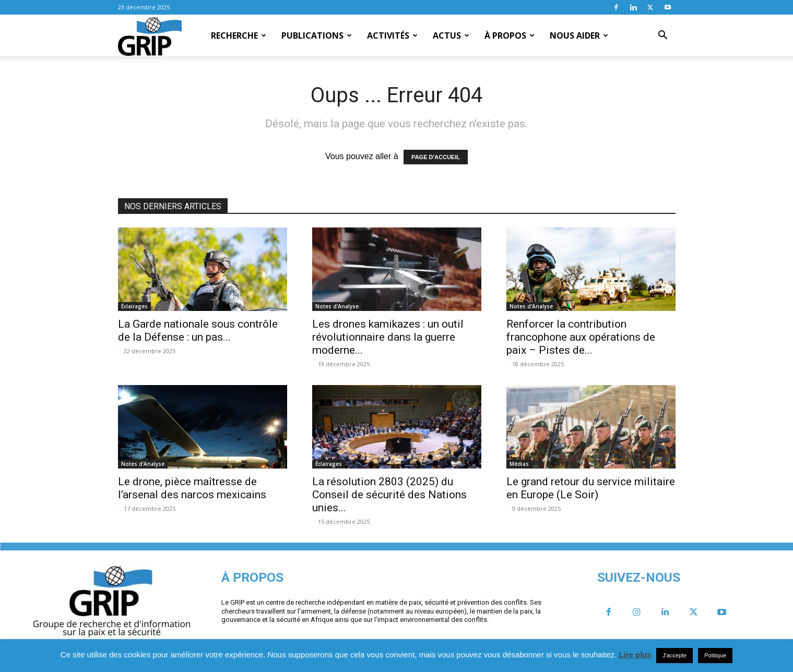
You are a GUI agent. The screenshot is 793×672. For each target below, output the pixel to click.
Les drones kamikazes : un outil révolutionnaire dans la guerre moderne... (388, 337)
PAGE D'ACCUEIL (436, 157)
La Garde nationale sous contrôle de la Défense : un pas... (198, 331)
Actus (451, 35)
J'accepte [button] (674, 655)
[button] (663, 36)
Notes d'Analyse (337, 306)
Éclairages (134, 306)
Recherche (239, 35)
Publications (317, 35)
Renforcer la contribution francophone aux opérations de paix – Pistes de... (581, 337)
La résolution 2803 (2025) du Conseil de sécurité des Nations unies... (389, 495)
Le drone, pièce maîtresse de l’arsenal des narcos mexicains (192, 488)
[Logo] (150, 36)
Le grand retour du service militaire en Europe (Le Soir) (591, 488)
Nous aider (579, 35)
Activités (392, 35)
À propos (510, 35)
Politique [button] (715, 655)
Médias (519, 464)
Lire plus (635, 655)
